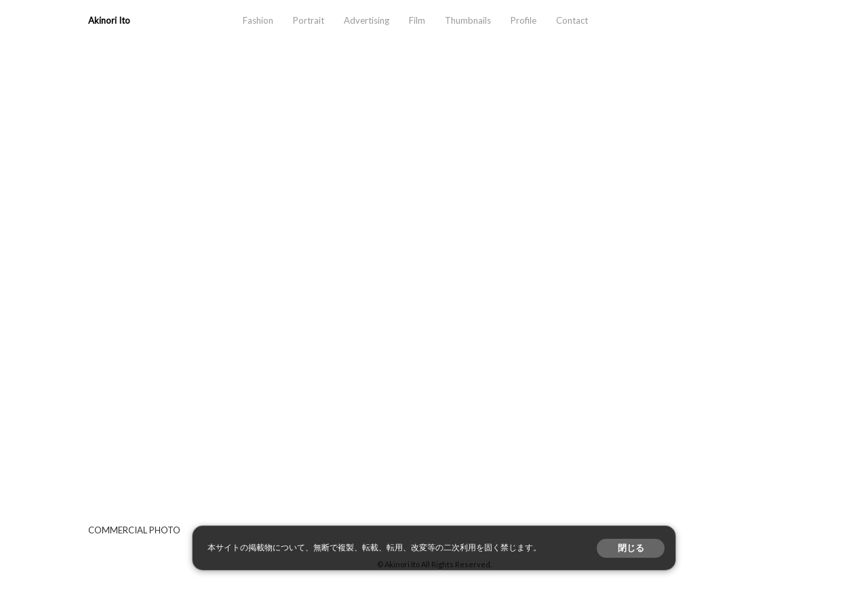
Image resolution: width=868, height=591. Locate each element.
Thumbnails (468, 20)
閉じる (631, 548)
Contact (572, 20)
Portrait (309, 20)
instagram (728, 21)
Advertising (367, 20)
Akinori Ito (109, 20)
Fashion (258, 20)
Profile (524, 20)
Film (417, 20)
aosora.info (692, 21)
